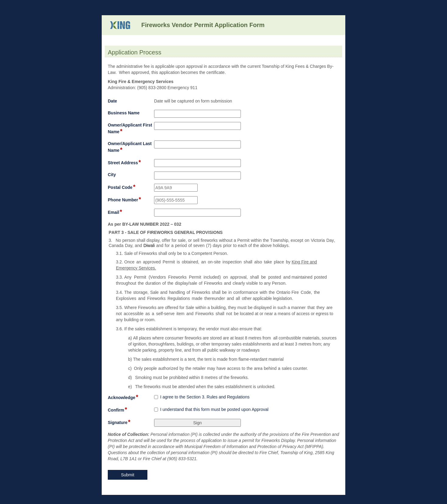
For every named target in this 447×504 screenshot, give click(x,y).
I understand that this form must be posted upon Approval (214, 409)
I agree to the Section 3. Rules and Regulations (205, 397)
